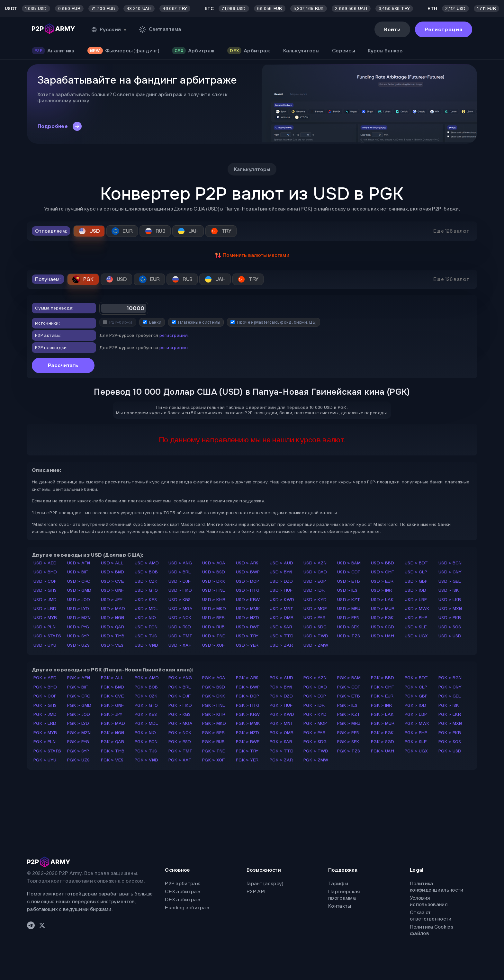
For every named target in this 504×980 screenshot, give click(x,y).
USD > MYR (45, 618)
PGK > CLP (416, 687)
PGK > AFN (79, 678)
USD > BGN (450, 563)
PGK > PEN (348, 733)
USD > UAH (383, 636)
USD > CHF (383, 572)
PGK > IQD (416, 705)
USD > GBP (416, 581)
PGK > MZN (79, 733)
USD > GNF (113, 590)
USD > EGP (315, 581)
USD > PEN (348, 618)
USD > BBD (383, 563)
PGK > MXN (450, 723)
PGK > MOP (315, 723)
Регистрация (444, 29)
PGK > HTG (248, 705)
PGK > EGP (315, 696)
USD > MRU (349, 609)
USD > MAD (113, 609)
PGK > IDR (314, 705)
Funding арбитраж (187, 908)
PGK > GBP (416, 696)
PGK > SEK (348, 742)
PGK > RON (146, 742)
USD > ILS (347, 590)
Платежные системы (196, 322)
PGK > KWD (282, 714)
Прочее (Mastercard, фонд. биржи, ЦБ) (274, 322)
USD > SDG (315, 627)
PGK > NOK (180, 733)
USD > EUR (382, 581)
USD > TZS (349, 636)
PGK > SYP (78, 751)
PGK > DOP (248, 696)
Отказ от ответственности (431, 916)
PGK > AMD (147, 678)
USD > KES (146, 600)
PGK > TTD (282, 751)
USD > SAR (281, 627)
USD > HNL (214, 590)
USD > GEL (450, 581)
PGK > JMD (45, 714)
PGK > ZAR (281, 760)
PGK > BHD (45, 687)
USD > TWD (316, 636)
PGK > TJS (146, 751)
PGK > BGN (450, 678)
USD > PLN (45, 627)
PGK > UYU (45, 760)
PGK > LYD (78, 723)
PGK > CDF (349, 687)
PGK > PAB (315, 733)
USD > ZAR (281, 645)
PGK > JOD (79, 714)
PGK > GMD (79, 705)
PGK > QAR (113, 742)
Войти (392, 29)
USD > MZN (79, 618)
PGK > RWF (248, 742)
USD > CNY (450, 572)
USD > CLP (416, 572)
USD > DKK (214, 581)
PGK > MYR (45, 733)
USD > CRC (79, 581)
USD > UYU (45, 645)
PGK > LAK (382, 714)
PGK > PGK (382, 733)
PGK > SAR (281, 742)
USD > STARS (47, 636)
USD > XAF (180, 645)
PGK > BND (113, 687)
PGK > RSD (180, 742)
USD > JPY (112, 600)
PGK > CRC (79, 696)
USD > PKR (450, 618)
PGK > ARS (247, 678)
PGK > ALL (112, 678)
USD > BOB (146, 572)
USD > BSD (214, 572)
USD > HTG (248, 590)
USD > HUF (281, 590)
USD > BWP (248, 572)
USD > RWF (248, 627)
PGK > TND (214, 751)
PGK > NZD (248, 733)
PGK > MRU (349, 723)
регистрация (174, 335)
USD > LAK (382, 600)
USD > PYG (78, 627)
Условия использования (429, 901)
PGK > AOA (214, 678)
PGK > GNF (113, 705)
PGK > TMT (181, 751)
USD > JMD (45, 600)
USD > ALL (112, 563)
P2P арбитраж (182, 883)
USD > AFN (79, 563)
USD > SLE (416, 627)
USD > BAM (349, 563)
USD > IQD (416, 590)
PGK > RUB (214, 742)
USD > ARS (247, 563)
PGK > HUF (281, 705)
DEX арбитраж (183, 899)
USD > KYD (315, 600)
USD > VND (147, 645)
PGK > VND (147, 760)
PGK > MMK (248, 723)
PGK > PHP (416, 733)
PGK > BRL (180, 687)
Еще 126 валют (451, 231)
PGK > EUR (382, 696)
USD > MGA (181, 609)
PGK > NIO (145, 733)
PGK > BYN (281, 687)
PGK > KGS (180, 714)
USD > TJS (146, 636)
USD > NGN (113, 618)
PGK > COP (45, 696)
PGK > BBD (383, 678)
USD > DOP (248, 581)
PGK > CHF (383, 687)
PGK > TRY (247, 751)
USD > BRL (180, 572)
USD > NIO (145, 618)
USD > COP (45, 581)
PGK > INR (382, 705)
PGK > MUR (383, 723)
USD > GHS (45, 590)
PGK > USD (450, 751)
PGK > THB (113, 751)
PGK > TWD (316, 751)
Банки (152, 322)
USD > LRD (45, 609)
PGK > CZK (146, 696)
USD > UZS (79, 645)
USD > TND (214, 636)
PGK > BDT (416, 678)
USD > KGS (180, 600)
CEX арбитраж (183, 891)
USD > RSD (180, 627)
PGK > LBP (416, 714)
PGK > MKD (214, 723)
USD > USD (450, 636)
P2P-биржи (118, 322)
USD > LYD (78, 609)
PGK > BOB (146, 687)
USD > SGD (383, 627)
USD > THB (113, 636)
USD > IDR (314, 590)
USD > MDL (147, 609)
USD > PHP (416, 618)
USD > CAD (315, 572)
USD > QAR (113, 627)
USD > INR (382, 590)
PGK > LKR (450, 714)
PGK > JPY (112, 714)
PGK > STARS (47, 751)
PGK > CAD (315, 687)
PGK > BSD (214, 687)
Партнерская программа (344, 895)
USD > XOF (214, 645)
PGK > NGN (113, 733)
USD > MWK (417, 609)
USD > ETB (349, 581)
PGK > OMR (282, 733)
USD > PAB (315, 618)
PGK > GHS (45, 705)
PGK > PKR (450, 733)
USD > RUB (214, 627)
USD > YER (247, 645)
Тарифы (338, 883)
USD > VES (112, 645)
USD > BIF (78, 572)
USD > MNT (282, 609)
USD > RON (146, 627)
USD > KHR (214, 600)
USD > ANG (180, 563)
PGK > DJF (180, 696)
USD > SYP (78, 636)
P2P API (256, 891)
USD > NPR (214, 618)
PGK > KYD (315, 714)
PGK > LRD (45, 723)
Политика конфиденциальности (437, 887)
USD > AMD (147, 563)
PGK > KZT (349, 714)
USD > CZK (146, 581)
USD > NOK (180, 618)
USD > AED (45, 563)
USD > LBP (416, 600)
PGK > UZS (79, 760)
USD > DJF (180, 581)
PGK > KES (146, 714)
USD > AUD (282, 563)
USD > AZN (315, 563)
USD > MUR (383, 609)
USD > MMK (248, 609)
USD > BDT (416, 563)
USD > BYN (281, 572)
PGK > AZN (315, 678)
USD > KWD (282, 600)
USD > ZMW (316, 645)
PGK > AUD (282, 678)
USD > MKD (214, 609)
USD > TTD (282, 636)
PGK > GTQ (146, 705)
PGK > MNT (282, 723)
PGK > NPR (214, 733)
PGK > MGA (181, 723)
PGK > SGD (383, 742)
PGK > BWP (248, 687)
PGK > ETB (349, 696)
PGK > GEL (450, 696)
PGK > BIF (78, 687)
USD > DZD (281, 581)
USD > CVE (113, 581)
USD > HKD (180, 590)
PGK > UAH (383, 751)
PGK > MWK (417, 723)
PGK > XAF (180, 760)
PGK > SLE (416, 742)
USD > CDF (349, 572)
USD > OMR (282, 618)
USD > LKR (450, 600)
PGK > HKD (180, 705)
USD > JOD (79, 600)
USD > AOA (214, 563)
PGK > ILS (347, 705)
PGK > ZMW (316, 760)
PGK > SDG (315, 742)
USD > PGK (382, 618)
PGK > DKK (214, 696)
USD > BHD (45, 572)
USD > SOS (450, 627)
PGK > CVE (113, 696)
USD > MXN (450, 609)
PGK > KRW (248, 714)
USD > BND (113, 572)
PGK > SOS (450, 742)
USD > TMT (181, 636)
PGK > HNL (214, 705)
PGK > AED (45, 678)
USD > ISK (449, 590)
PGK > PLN (45, 742)
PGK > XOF (214, 760)
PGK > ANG (180, 678)
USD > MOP (315, 609)
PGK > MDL (147, 723)
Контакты (340, 906)
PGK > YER (247, 760)
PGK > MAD (113, 723)
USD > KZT (349, 600)
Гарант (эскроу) (265, 883)
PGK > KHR (214, 714)
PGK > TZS (349, 751)
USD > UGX (416, 636)
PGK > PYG (78, 742)
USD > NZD (248, 618)
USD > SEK (348, 627)
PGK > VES (112, 760)
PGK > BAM (349, 678)
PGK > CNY (450, 687)
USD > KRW (248, 600)
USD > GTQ (146, 590)
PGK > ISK (449, 705)
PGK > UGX (416, 751)
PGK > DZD (281, 696)
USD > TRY (247, 636)
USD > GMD (79, 590)
